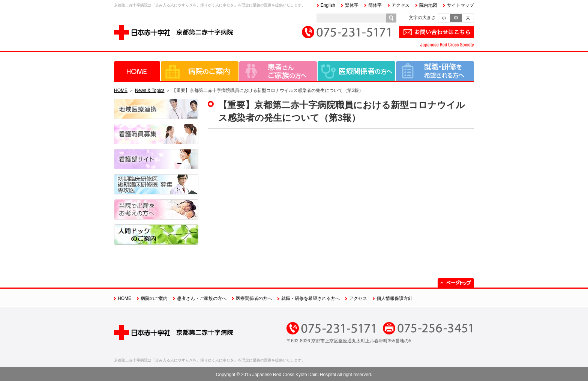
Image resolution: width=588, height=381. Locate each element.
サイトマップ (460, 5)
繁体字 (352, 5)
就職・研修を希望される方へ (435, 71)
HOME (137, 71)
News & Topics (150, 90)
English (328, 5)
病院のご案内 (200, 71)
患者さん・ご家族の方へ (278, 71)
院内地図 (428, 5)
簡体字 (375, 5)
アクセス (400, 5)
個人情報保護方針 (394, 298)
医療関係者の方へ (356, 71)
